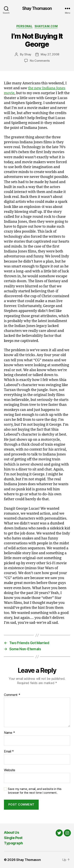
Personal (24, 26)
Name (9, 733)
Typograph (13, 843)
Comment (12, 695)
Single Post (13, 838)
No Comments (40, 61)
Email (9, 752)
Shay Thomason (37, 8)
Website (10, 770)
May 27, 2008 (50, 54)
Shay (28, 54)
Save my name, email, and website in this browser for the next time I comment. (35, 791)
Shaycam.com (46, 26)
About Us (11, 832)
